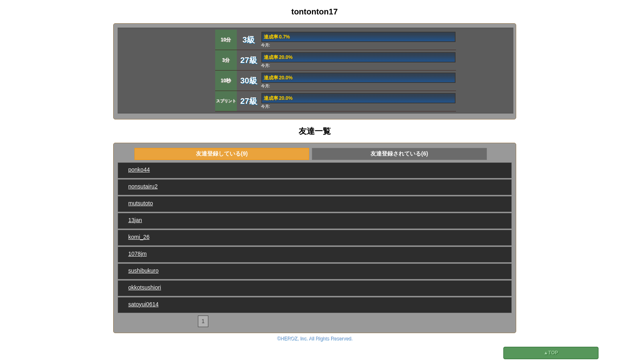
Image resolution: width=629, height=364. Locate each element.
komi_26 (139, 237)
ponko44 (139, 170)
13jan (135, 220)
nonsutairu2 (143, 186)
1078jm (138, 254)
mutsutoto (141, 203)
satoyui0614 (144, 304)
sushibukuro (144, 271)
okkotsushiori (145, 287)
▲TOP (551, 353)
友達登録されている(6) (399, 154)
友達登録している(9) (222, 154)
